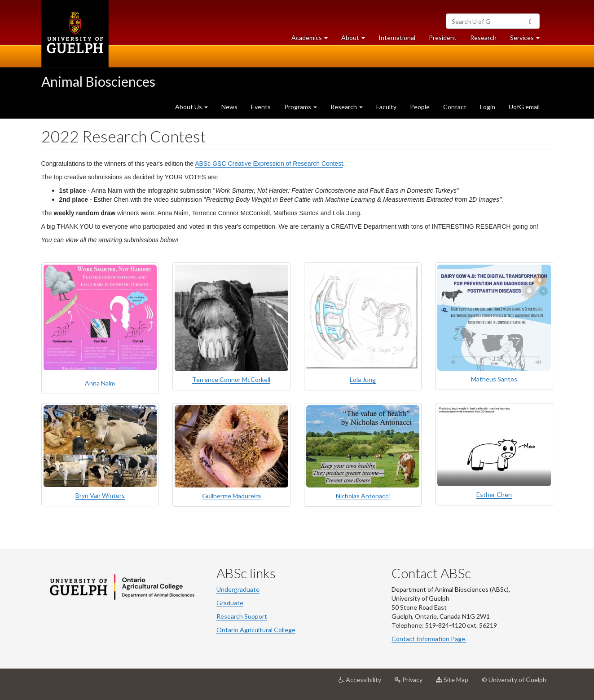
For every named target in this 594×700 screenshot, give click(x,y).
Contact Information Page (429, 639)
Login (488, 107)
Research (487, 40)
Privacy (412, 683)
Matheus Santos (494, 379)
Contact (455, 107)
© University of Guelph (514, 680)
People (420, 107)
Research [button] (347, 107)
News (229, 107)
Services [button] (528, 40)
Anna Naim (100, 383)
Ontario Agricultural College (256, 630)
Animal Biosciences (98, 81)
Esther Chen (494, 494)
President (443, 38)
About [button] (356, 40)
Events (261, 107)
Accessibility (363, 683)
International (397, 38)
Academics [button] (313, 40)
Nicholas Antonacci (363, 496)
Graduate (230, 603)
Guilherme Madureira (231, 496)
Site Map (455, 683)
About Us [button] (191, 107)
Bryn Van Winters (100, 495)
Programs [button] (301, 107)
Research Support (242, 616)
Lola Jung (363, 379)
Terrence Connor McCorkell (231, 379)
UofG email (524, 107)
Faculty (386, 107)
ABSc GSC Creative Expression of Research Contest (269, 164)
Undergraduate (238, 589)
